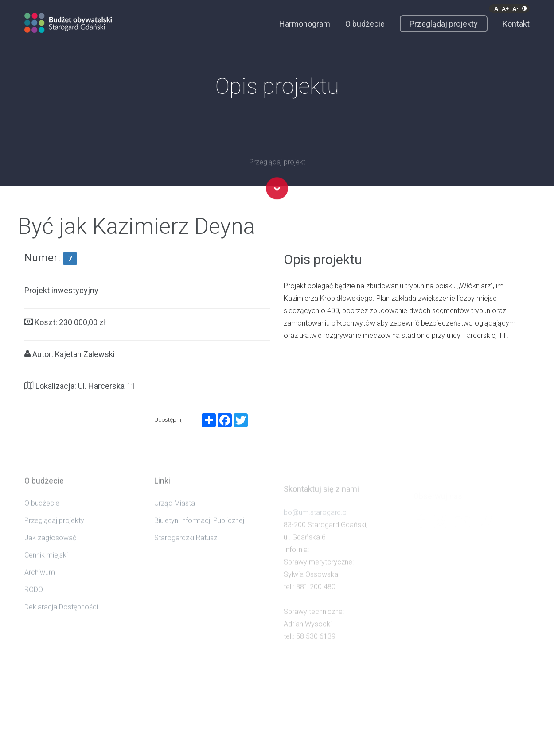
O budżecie (365, 24)
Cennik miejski (46, 564)
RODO (34, 598)
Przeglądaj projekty (444, 24)
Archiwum (40, 581)
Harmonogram (305, 24)
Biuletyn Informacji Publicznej (199, 529)
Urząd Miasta (175, 512)
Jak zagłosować (50, 546)
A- (515, 9)
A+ (505, 9)
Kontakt (516, 24)
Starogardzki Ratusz (186, 546)
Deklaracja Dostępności (61, 615)
